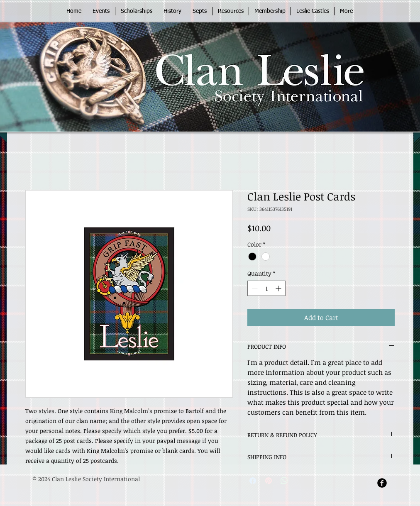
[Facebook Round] (382, 483)
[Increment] (279, 288)
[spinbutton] (266, 288)
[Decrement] (254, 288)
